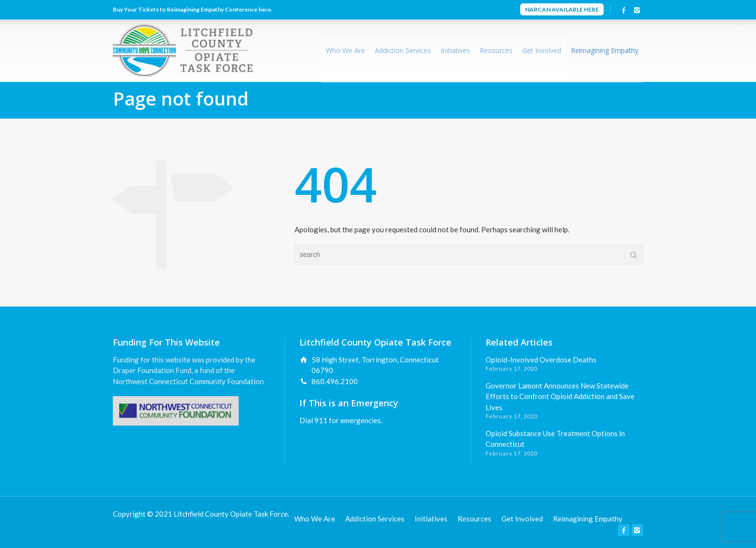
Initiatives (455, 50)
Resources (496, 50)
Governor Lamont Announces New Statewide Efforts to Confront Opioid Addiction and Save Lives (560, 396)
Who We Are (345, 50)
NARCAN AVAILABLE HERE (562, 9)
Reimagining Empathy (605, 50)
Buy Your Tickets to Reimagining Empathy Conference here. (193, 9)
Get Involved (542, 50)
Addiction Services (403, 50)
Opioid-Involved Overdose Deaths (541, 360)
